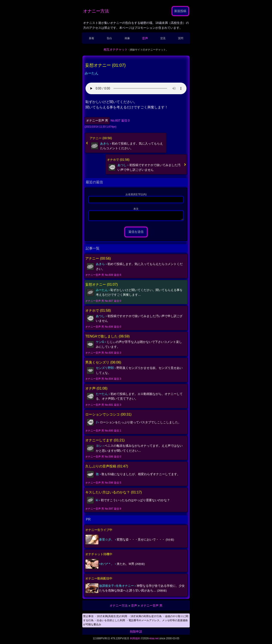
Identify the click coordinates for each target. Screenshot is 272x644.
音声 (145, 38)
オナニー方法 (96, 11)
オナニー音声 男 (97, 120)
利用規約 (135, 640)
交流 (163, 38)
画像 (127, 38)
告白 (109, 38)
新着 (92, 38)
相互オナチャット (116, 49)
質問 (181, 38)
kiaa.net (154, 640)
